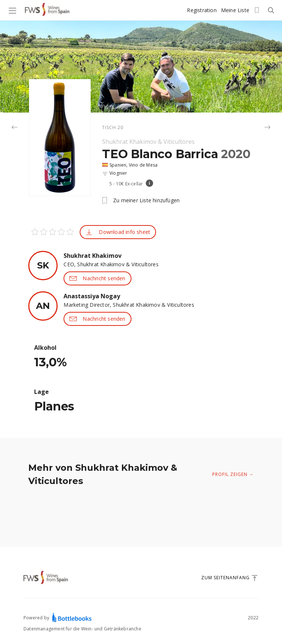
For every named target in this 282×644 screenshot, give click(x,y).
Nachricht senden (97, 278)
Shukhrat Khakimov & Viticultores (148, 142)
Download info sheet (118, 232)
